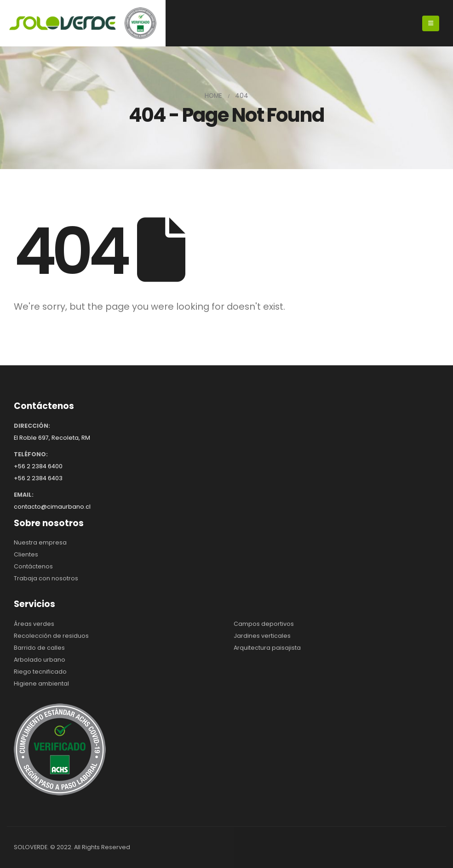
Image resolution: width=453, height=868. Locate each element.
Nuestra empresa (40, 542)
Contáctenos (33, 566)
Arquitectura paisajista (267, 648)
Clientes (26, 554)
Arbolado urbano (40, 660)
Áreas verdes (34, 624)
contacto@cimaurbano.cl (52, 507)
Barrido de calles (39, 648)
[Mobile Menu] (431, 23)
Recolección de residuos (51, 636)
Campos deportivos (264, 624)
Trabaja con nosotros (46, 578)
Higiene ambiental (41, 684)
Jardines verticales (262, 636)
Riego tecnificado (40, 672)
